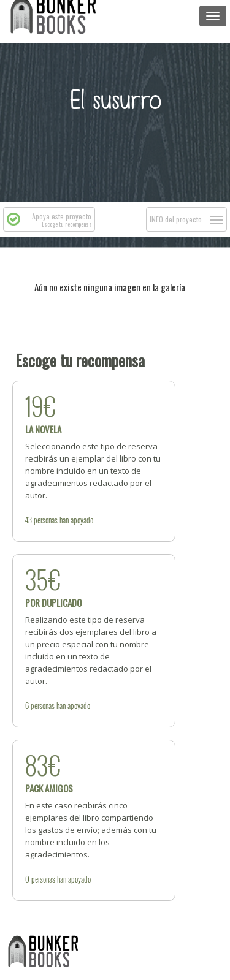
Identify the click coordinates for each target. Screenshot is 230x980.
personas (46, 520)
